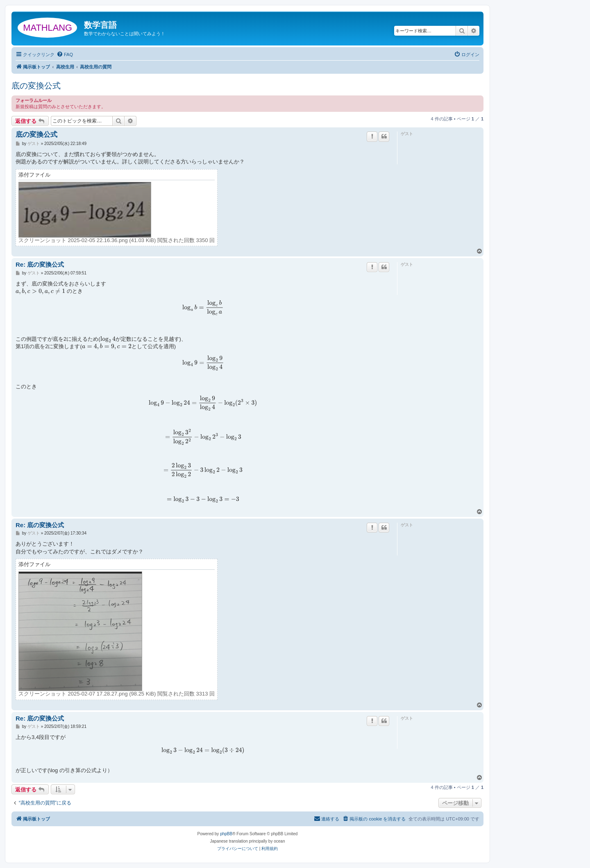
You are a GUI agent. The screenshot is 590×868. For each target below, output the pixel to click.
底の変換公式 (36, 86)
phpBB (226, 834)
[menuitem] (65, 54)
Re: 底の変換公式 (40, 264)
